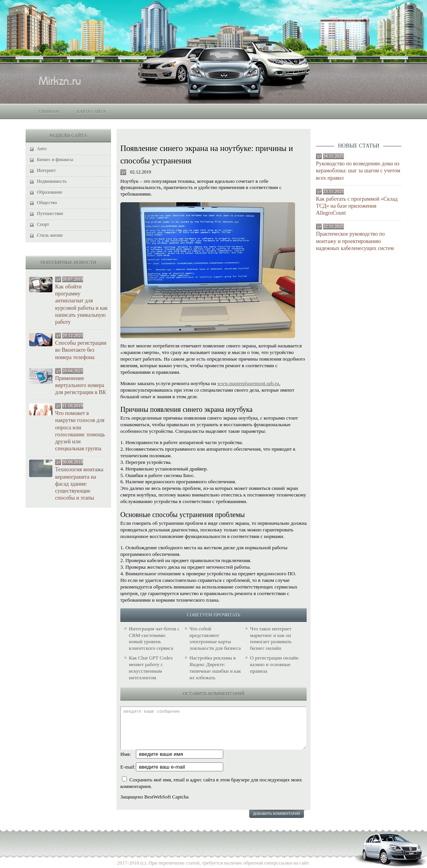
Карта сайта (91, 111)
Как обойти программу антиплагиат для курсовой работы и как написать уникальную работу (81, 304)
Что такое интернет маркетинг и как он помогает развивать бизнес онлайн (271, 639)
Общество (47, 203)
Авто (42, 149)
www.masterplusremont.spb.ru (248, 383)
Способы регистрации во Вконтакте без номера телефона (81, 350)
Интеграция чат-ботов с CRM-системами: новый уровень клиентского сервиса (154, 639)
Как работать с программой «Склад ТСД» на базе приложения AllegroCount (357, 206)
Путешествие (50, 214)
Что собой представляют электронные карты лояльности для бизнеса (215, 639)
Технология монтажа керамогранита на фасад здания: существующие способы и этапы (79, 484)
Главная (49, 111)
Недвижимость (52, 181)
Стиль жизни (50, 235)
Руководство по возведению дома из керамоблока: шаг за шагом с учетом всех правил (358, 171)
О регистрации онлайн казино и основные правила (274, 664)
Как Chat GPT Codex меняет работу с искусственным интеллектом (151, 668)
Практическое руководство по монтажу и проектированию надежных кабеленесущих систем (355, 241)
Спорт (43, 224)
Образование (50, 192)
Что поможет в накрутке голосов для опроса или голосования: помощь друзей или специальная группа (80, 431)
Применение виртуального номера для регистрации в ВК (81, 385)
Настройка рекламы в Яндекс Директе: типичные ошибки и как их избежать (215, 668)
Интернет (46, 170)
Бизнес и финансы (55, 160)
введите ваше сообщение (213, 728)
